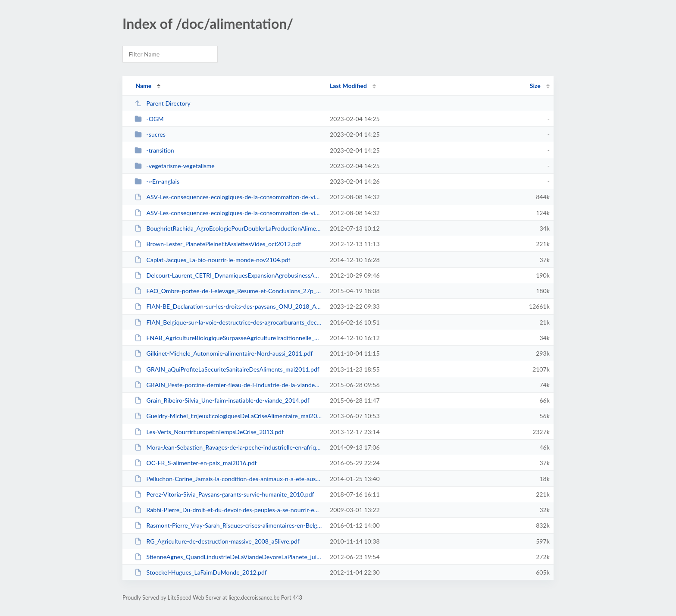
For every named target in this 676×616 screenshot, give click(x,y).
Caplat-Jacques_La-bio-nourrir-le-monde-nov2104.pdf (212, 260)
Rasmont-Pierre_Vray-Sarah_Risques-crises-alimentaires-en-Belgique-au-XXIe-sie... (228, 525)
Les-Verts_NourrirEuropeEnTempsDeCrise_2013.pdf (209, 432)
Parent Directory (163, 103)
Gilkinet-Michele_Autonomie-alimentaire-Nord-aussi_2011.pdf (224, 353)
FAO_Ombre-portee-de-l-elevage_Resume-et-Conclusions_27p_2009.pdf (228, 291)
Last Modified (348, 86)
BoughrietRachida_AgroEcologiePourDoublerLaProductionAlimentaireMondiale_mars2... (228, 228)
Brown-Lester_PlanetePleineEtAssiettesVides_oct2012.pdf (218, 244)
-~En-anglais (157, 181)
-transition (154, 150)
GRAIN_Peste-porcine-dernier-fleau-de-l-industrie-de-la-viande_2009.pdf (228, 385)
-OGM (149, 119)
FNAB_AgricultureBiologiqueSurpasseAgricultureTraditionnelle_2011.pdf (228, 338)
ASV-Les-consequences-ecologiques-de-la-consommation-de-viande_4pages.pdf (228, 213)
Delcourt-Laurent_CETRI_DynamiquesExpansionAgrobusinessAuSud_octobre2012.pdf (228, 275)
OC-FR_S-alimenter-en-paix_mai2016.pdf (196, 463)
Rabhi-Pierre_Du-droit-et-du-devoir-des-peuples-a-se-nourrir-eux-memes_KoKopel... (228, 510)
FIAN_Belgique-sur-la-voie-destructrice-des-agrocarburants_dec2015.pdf (228, 322)
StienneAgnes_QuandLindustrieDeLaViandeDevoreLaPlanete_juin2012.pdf (228, 557)
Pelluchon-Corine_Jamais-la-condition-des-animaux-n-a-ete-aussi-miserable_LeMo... (228, 479)
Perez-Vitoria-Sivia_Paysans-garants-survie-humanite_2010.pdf (224, 494)
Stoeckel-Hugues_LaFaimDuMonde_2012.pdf (201, 572)
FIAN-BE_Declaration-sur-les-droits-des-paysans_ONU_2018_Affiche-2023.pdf (228, 306)
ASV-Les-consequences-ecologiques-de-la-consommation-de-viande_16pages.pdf (228, 197)
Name (143, 86)
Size (535, 86)
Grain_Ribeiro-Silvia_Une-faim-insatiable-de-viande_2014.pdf (222, 400)
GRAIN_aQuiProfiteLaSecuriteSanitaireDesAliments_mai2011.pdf (227, 369)
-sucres (150, 134)
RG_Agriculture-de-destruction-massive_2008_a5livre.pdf (217, 541)
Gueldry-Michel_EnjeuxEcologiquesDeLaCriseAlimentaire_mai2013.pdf (228, 416)
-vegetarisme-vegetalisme (175, 166)
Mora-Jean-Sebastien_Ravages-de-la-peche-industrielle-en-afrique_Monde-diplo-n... (228, 447)
